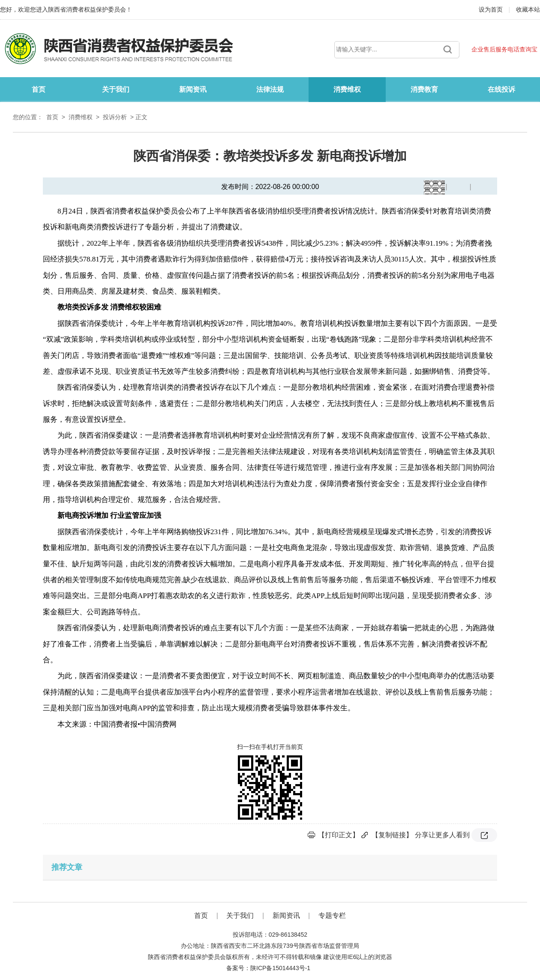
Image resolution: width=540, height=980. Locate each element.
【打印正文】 (339, 835)
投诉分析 (115, 117)
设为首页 (492, 9)
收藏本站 (528, 9)
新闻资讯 (193, 89)
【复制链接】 (392, 835)
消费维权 (347, 89)
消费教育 (424, 89)
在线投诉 (501, 89)
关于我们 (116, 89)
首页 (39, 89)
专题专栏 (332, 915)
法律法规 (270, 89)
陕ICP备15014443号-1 (280, 968)
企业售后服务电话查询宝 (504, 49)
